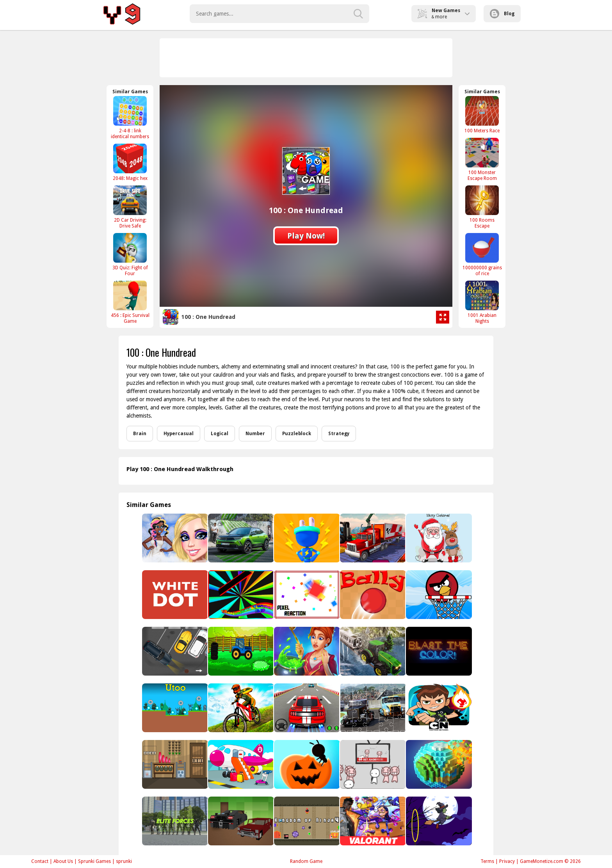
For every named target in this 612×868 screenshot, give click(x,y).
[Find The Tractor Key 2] (240, 651)
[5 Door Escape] (174, 764)
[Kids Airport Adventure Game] (240, 764)
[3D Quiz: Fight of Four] (130, 254)
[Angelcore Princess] (174, 538)
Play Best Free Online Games (123, 14)
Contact (40, 861)
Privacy (507, 861)
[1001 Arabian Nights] (482, 302)
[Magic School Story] (306, 651)
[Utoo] (174, 708)
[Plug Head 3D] (306, 538)
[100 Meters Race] (482, 115)
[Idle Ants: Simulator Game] (306, 764)
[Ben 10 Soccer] (438, 708)
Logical (220, 434)
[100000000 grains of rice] (482, 254)
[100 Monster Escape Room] (482, 159)
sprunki (124, 861)
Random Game (306, 861)
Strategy (339, 434)
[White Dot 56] (174, 595)
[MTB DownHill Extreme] (240, 708)
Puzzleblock (297, 434)
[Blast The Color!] (438, 651)
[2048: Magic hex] (130, 162)
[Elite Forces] (174, 821)
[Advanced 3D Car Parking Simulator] (306, 708)
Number (255, 434)
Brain (140, 434)
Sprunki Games (94, 861)
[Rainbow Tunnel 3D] (240, 595)
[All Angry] (372, 764)
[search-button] (358, 14)
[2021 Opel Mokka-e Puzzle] (240, 538)
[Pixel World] (438, 764)
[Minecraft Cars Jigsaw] (240, 821)
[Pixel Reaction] (306, 595)
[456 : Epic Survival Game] (130, 302)
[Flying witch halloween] (438, 821)
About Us (63, 861)
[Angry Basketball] (438, 595)
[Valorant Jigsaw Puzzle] (372, 821)
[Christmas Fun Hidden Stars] (438, 538)
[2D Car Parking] (174, 651)
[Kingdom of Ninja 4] (306, 821)
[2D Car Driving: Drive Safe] (130, 207)
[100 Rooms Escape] (482, 207)
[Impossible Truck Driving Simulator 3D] (372, 538)
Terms (487, 861)
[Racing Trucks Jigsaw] (372, 708)
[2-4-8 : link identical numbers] (130, 117)
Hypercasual (179, 434)
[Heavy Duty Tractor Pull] (372, 651)
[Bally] (372, 595)
